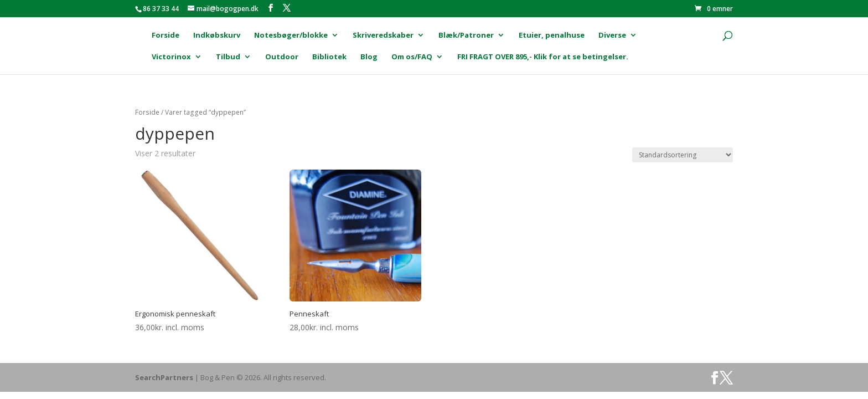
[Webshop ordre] (683, 155)
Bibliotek (329, 57)
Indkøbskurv (217, 35)
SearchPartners (165, 377)
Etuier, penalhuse (552, 35)
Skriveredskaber (383, 35)
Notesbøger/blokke (291, 35)
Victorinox (171, 57)
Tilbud (228, 57)
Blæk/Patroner (466, 35)
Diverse (612, 35)
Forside (166, 35)
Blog (369, 57)
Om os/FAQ (412, 57)
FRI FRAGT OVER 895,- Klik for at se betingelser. (543, 57)
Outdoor (282, 57)
